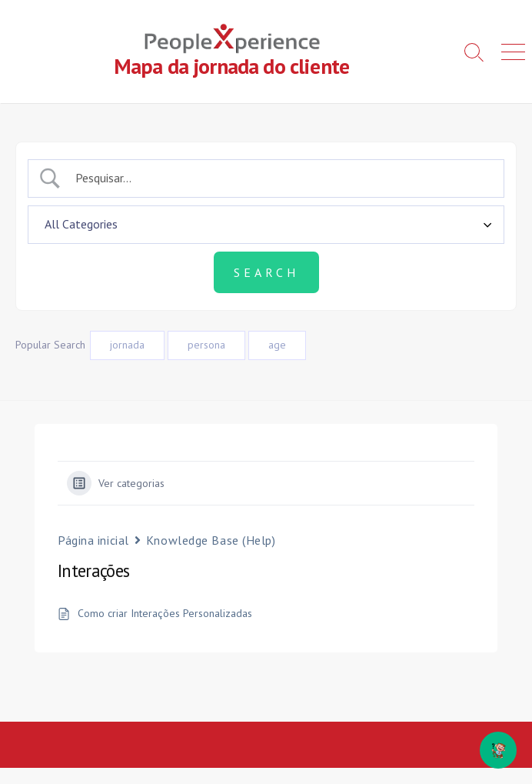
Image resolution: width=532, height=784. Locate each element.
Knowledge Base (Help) (211, 540)
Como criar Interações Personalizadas (165, 614)
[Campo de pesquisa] (280, 178)
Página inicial (93, 540)
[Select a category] (266, 225)
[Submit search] (266, 272)
